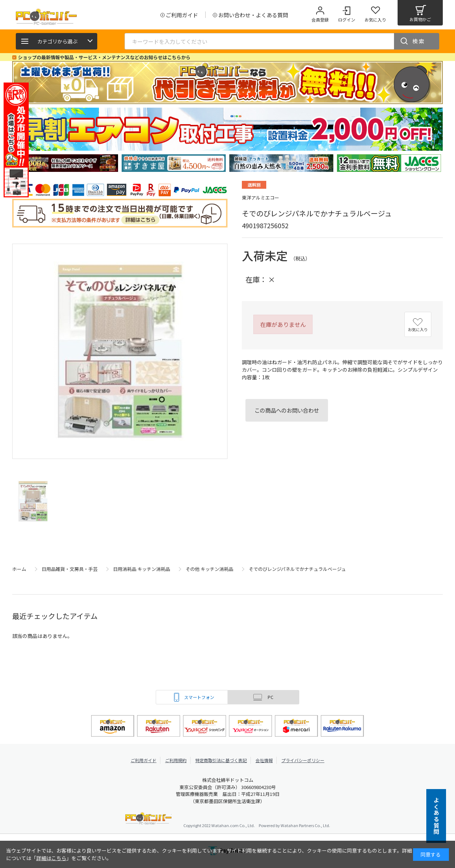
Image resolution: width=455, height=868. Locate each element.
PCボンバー (148, 819)
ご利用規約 (176, 760)
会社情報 (264, 760)
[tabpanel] (66, 163)
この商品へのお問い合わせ (287, 410)
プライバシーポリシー (303, 760)
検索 (419, 41)
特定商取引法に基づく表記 (221, 760)
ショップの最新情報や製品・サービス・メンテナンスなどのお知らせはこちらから (104, 57)
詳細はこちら (51, 858)
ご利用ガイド (144, 760)
